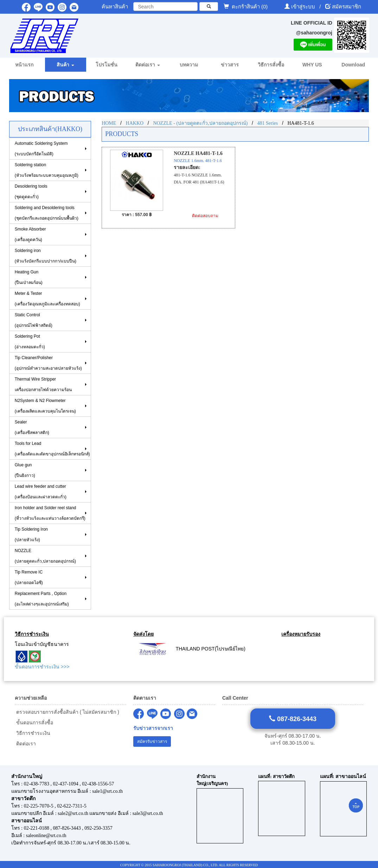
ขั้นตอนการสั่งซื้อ (34, 723)
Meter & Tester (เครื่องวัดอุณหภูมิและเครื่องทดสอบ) (47, 299)
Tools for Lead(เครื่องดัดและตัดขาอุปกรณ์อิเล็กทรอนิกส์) (52, 449)
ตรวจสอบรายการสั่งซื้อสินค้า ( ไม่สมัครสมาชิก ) (67, 712)
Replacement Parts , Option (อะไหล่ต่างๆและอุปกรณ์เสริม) (42, 599)
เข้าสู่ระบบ (304, 7)
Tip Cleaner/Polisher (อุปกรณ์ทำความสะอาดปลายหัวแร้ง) (48, 363)
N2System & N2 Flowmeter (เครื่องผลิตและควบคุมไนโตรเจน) (45, 406)
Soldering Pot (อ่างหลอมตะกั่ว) (30, 342)
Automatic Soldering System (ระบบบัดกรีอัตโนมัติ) (41, 149)
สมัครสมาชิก (347, 7)
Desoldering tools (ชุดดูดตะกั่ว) (31, 192)
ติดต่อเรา (25, 744)
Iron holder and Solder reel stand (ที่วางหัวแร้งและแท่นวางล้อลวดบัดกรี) (50, 513)
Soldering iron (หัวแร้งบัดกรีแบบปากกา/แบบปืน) (46, 256)
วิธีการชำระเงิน (33, 733)
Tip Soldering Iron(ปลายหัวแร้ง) (31, 535)
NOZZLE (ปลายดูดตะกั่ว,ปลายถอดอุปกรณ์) (45, 556)
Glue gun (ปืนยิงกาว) (25, 470)
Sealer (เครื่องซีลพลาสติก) (32, 427)
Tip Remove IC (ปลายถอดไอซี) (29, 577)
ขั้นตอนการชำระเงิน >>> (42, 667)
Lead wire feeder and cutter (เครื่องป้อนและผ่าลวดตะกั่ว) (41, 492)
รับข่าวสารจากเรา (153, 728)
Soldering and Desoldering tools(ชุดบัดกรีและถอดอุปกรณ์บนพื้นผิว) (47, 213)
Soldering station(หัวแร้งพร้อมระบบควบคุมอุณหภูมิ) (47, 170)
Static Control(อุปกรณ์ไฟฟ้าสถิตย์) (34, 320)
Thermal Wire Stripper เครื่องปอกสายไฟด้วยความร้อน (43, 384)
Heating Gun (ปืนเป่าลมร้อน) (29, 277)
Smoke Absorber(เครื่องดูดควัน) (30, 234)
